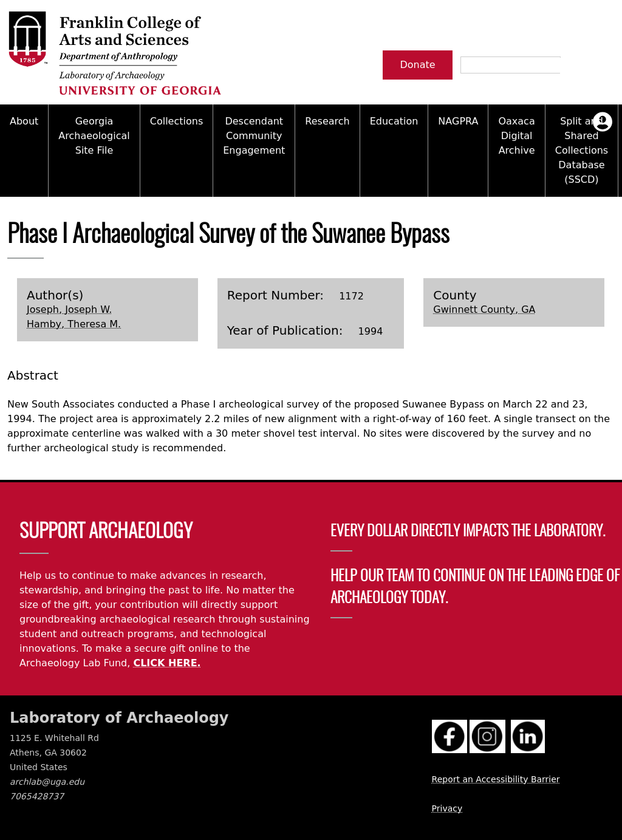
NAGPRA (458, 121)
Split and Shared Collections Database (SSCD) (582, 150)
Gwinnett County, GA (484, 309)
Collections (176, 121)
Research (327, 121)
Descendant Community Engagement (254, 136)
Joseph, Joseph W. (69, 309)
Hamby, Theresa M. (74, 324)
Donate (417, 65)
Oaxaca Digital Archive (516, 136)
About (24, 121)
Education (394, 121)
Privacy (447, 808)
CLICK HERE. (167, 663)
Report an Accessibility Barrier (496, 779)
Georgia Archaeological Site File (94, 136)
